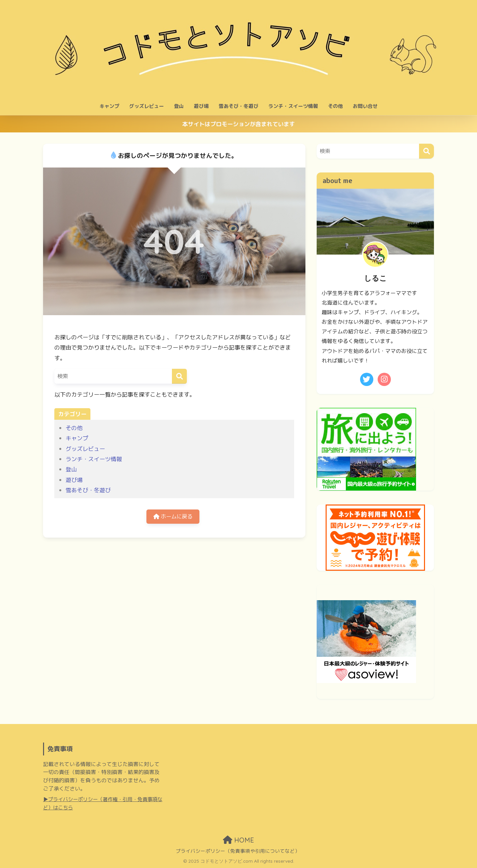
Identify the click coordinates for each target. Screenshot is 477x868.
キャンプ (109, 106)
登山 (179, 106)
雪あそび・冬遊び (238, 106)
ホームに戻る (173, 517)
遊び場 (201, 106)
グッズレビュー (147, 106)
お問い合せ (365, 106)
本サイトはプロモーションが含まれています (238, 124)
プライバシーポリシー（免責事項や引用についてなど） (238, 851)
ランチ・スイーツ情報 (293, 106)
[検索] (179, 376)
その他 (335, 106)
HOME (238, 840)
